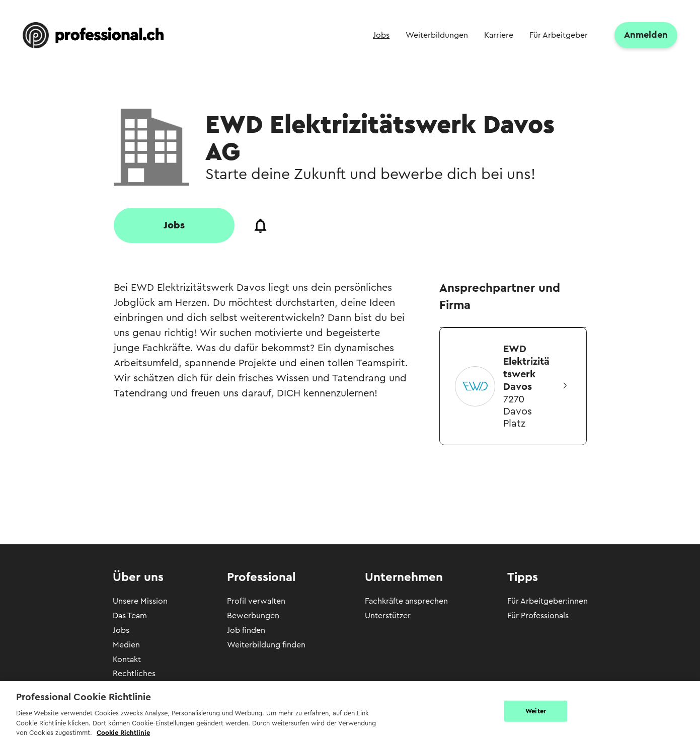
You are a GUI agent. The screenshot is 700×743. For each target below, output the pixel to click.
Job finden (246, 630)
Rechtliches (134, 674)
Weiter (536, 711)
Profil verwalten (256, 601)
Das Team (130, 616)
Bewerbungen (253, 616)
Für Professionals (538, 616)
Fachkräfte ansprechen (406, 601)
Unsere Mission (140, 601)
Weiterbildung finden (266, 645)
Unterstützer (388, 616)
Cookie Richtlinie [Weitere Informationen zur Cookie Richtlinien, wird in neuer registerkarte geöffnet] (123, 733)
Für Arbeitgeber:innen (548, 601)
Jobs (121, 630)
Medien (126, 645)
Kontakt (127, 659)
